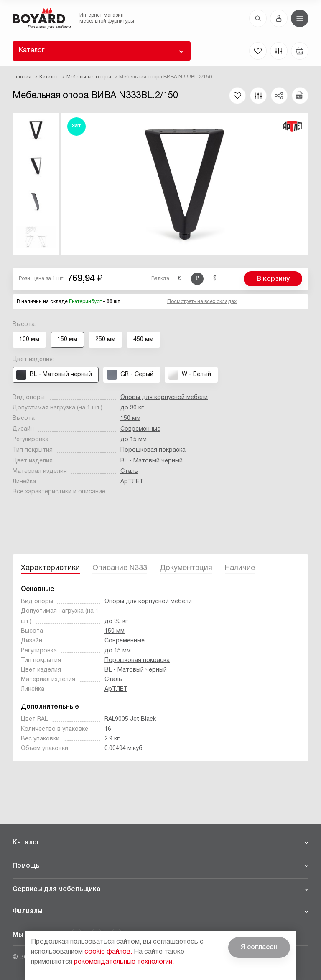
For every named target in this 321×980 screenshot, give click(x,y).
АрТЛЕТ (132, 482)
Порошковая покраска (153, 450)
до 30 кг (132, 408)
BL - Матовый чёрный (152, 461)
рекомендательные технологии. (124, 962)
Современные (140, 429)
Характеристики (50, 568)
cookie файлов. (108, 952)
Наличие (240, 568)
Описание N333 (120, 568)
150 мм (130, 418)
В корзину (273, 279)
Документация (186, 568)
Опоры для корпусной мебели (164, 398)
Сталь (129, 471)
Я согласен (259, 947)
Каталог (31, 51)
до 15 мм (134, 440)
